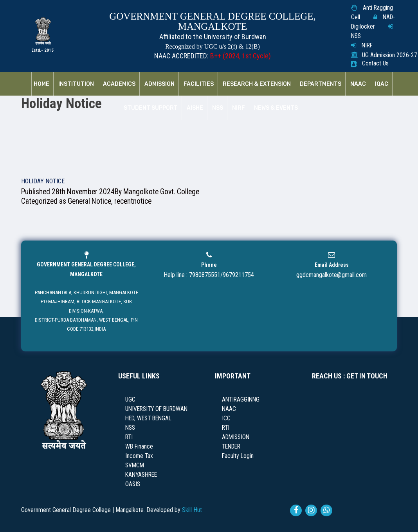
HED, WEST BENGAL (148, 418)
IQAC (382, 84)
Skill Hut (192, 510)
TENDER (231, 447)
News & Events (276, 108)
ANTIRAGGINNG (241, 400)
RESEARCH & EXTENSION (257, 84)
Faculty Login (238, 456)
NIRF (367, 45)
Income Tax (139, 456)
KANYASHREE (141, 475)
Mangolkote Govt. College (161, 192)
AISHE (195, 108)
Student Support (151, 108)
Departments (321, 84)
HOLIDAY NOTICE (43, 181)
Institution (76, 84)
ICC (226, 418)
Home (41, 84)
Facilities (199, 84)
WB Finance (139, 447)
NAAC (358, 84)
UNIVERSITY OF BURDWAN (156, 409)
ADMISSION (236, 437)
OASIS (133, 484)
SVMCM (135, 465)
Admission (159, 84)
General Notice (89, 201)
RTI (129, 437)
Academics (119, 84)
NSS (356, 36)
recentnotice (133, 201)
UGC (130, 400)
